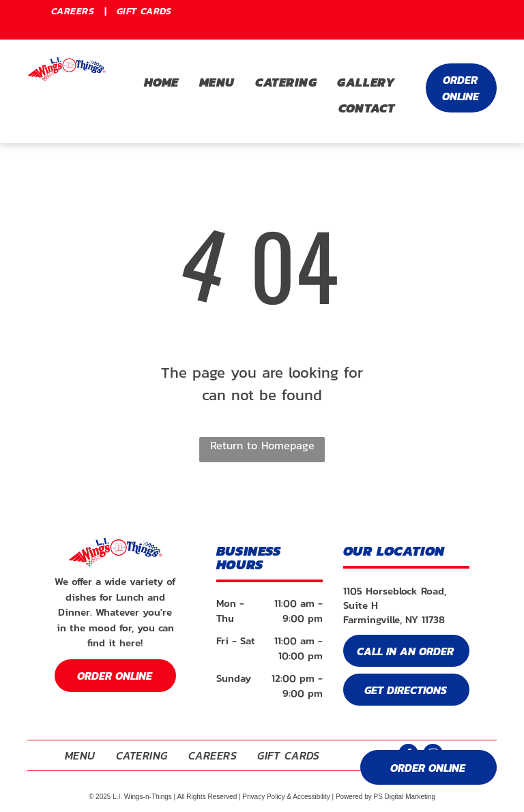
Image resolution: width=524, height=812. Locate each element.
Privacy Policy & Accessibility (286, 797)
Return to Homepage (262, 445)
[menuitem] (74, 11)
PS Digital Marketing (404, 797)
